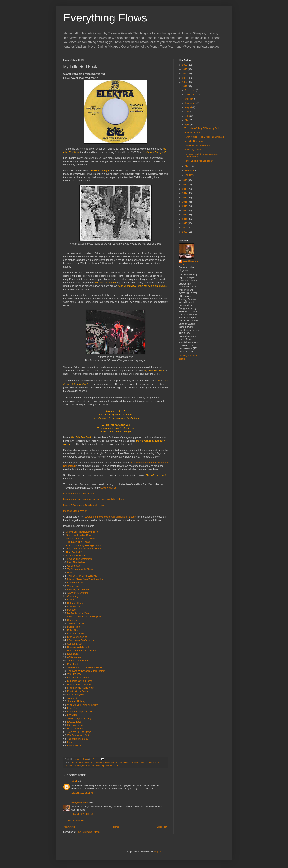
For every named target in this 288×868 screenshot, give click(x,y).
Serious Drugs (75, 644)
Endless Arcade (192, 133)
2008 (185, 232)
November (190, 94)
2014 (185, 206)
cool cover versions (114, 762)
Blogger (157, 852)
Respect (72, 610)
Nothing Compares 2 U (80, 712)
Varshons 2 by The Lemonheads (84, 667)
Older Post (162, 827)
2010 (185, 223)
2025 (185, 69)
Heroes (71, 600)
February (190, 171)
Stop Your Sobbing (77, 637)
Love (84, 765)
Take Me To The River (79, 732)
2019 (185, 185)
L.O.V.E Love (74, 722)
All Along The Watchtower (80, 559)
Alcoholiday (74, 698)
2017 (185, 193)
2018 (185, 189)
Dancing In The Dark (78, 589)
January (189, 175)
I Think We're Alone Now (80, 688)
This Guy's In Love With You (82, 576)
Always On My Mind (78, 593)
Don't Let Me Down (78, 691)
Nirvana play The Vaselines (81, 539)
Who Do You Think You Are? (82, 705)
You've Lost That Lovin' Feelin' (82, 532)
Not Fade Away (75, 634)
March (188, 166)
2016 (185, 198)
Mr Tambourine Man (78, 613)
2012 (185, 215)
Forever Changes (131, 762)
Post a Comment (76, 820)
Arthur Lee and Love (80, 762)
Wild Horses (74, 606)
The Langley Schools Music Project (86, 671)
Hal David (153, 762)
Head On (72, 708)
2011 (185, 219)
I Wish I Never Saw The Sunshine (85, 579)
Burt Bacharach (97, 762)
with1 (74, 781)
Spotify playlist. (108, 488)
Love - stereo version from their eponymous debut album (94, 499)
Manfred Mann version (75, 511)
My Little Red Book (110, 765)
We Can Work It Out (78, 735)
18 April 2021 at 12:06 (82, 793)
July (187, 112)
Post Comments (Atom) (88, 832)
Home (116, 827)
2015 (185, 202)
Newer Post (70, 827)
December (190, 90)
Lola (70, 742)
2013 (185, 210)
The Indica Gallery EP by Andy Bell (201, 128)
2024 (185, 74)
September (191, 103)
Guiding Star (74, 566)
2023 (185, 78)
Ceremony (73, 596)
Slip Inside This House (78, 542)
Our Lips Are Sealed (78, 678)
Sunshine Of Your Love (80, 681)
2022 (185, 82)
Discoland (73, 664)
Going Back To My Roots (79, 535)
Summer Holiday (76, 701)
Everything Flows (105, 18)
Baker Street (74, 630)
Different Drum (75, 603)
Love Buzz (73, 654)
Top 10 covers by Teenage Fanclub (84, 545)
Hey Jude (72, 715)
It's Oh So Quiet (76, 695)
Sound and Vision (76, 555)
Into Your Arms (75, 725)
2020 (185, 180)
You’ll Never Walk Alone (80, 569)
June (188, 116)
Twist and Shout (76, 623)
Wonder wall (74, 586)
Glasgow (144, 762)
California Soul (75, 583)
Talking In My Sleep (78, 739)
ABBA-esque (74, 657)
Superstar (72, 620)
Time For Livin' (74, 552)
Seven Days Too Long (79, 718)
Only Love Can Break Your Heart (83, 549)
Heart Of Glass (75, 728)
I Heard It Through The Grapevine (85, 617)
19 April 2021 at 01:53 (82, 814)
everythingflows (80, 803)
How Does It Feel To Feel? (81, 650)
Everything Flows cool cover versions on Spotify (111, 517)
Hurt (70, 573)
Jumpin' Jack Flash (78, 661)
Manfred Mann (94, 765)
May (187, 120)
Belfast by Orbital (193, 150)
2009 (185, 228)
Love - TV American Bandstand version (84, 505)
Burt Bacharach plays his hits (79, 493)
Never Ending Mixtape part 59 (199, 161)
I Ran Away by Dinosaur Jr (197, 145)
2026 (185, 65)
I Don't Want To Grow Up (81, 640)
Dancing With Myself (78, 647)
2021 (185, 86)
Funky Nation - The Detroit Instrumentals (204, 137)
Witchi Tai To (74, 674)
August (189, 107)
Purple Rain (74, 627)
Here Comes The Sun (79, 684)
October (189, 99)
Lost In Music (74, 746)
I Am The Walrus (76, 562)
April (187, 125)
